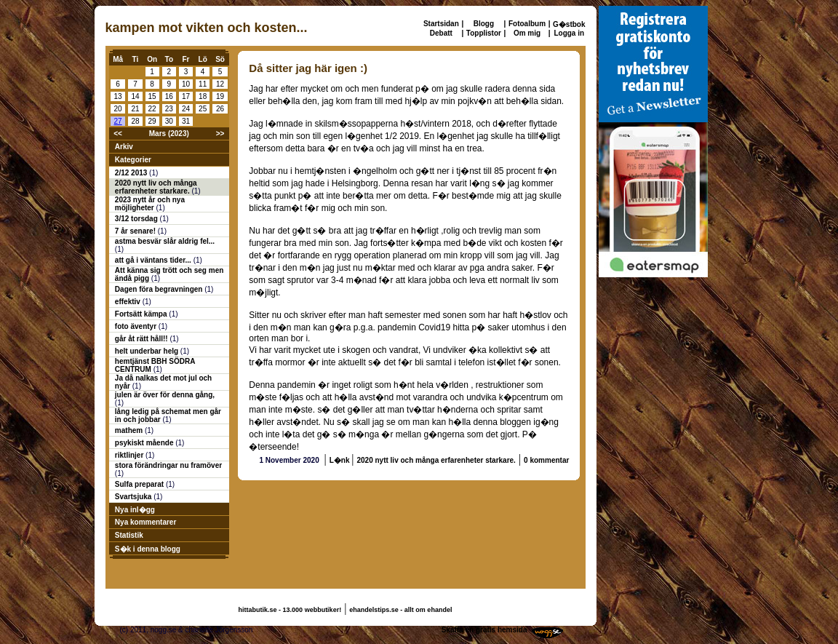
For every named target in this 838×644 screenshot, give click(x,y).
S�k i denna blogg (148, 549)
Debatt (441, 33)
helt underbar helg (148, 351)
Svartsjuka (134, 497)
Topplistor (484, 33)
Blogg (484, 24)
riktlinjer (130, 455)
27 (118, 121)
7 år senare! (136, 231)
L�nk (341, 460)
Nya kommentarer (145, 522)
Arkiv (124, 147)
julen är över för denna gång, (165, 395)
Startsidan (441, 24)
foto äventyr (137, 326)
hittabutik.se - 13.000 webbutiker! (290, 610)
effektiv (129, 302)
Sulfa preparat (140, 484)
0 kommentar (546, 460)
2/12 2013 (132, 173)
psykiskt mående (145, 443)
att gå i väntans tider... (154, 260)
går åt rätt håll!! (143, 339)
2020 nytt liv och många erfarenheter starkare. (156, 187)
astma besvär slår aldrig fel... (165, 241)
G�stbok (569, 24)
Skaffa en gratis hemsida (484, 630)
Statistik (129, 535)
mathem (130, 430)
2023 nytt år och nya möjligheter (150, 204)
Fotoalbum (527, 24)
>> (220, 134)
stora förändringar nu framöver (168, 465)
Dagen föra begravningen (160, 289)
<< (118, 134)
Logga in (569, 33)
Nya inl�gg (135, 510)
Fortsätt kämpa (142, 314)
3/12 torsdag (137, 219)
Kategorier (133, 160)
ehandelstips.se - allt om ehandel (400, 610)
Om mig (527, 33)
